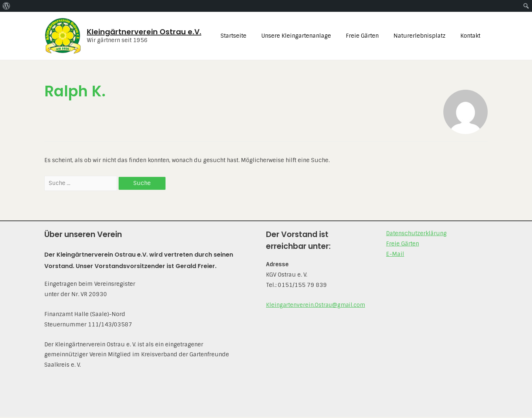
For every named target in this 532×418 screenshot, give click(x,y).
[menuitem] (6, 6)
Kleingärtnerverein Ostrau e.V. (144, 32)
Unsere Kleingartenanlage (309, 36)
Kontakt (472, 36)
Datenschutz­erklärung (416, 234)
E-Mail (395, 255)
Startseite (250, 36)
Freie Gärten (371, 36)
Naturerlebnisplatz (425, 36)
